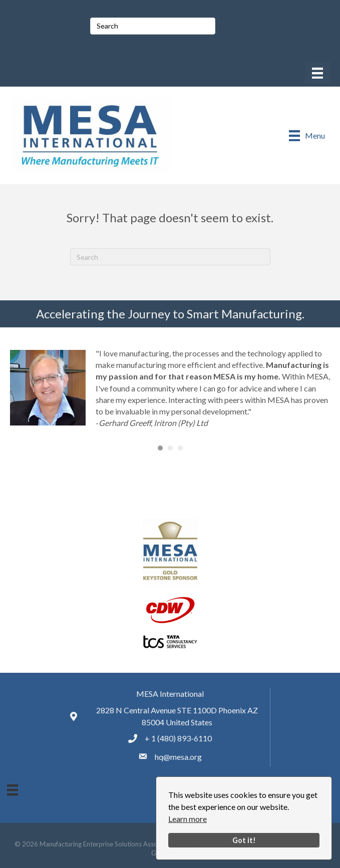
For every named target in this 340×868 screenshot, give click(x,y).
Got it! (244, 840)
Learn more (188, 819)
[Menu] (317, 73)
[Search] (170, 257)
